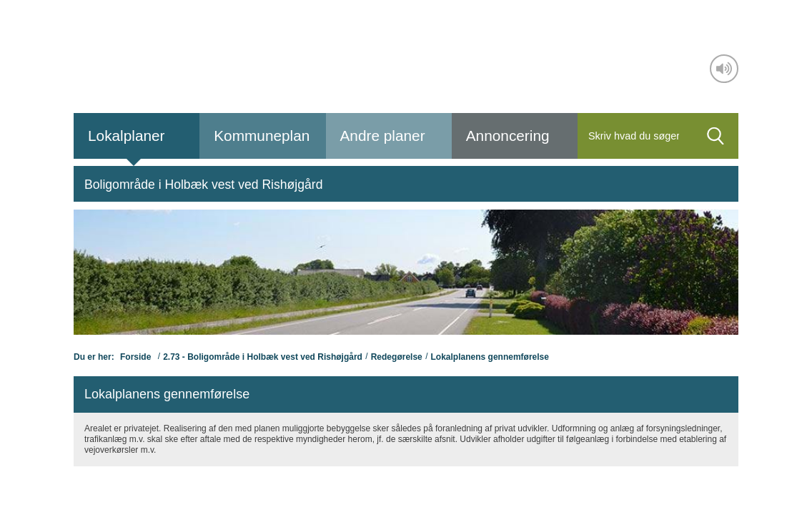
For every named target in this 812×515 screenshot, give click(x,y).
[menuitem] (203, 184)
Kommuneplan (262, 136)
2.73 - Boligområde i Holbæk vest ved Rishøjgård (263, 357)
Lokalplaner (127, 136)
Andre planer (383, 136)
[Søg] (635, 136)
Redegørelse (397, 357)
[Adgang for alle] (724, 69)
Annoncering (508, 136)
